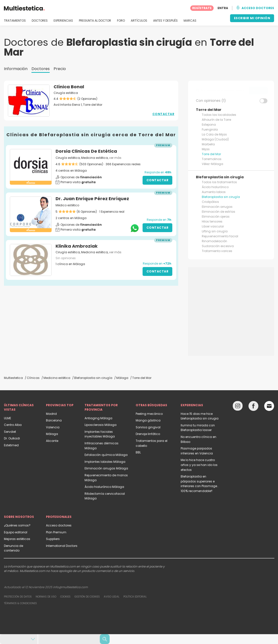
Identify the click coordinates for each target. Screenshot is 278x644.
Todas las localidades (219, 115)
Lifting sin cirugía (215, 231)
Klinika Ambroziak (77, 246)
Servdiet (10, 432)
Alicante (52, 441)
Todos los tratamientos (219, 182)
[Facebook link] (253, 407)
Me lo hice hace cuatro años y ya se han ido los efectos (199, 465)
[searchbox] (221, 90)
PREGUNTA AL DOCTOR (95, 21)
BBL (138, 452)
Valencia (53, 427)
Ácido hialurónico (215, 187)
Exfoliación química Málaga (106, 455)
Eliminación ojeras (216, 217)
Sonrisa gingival (148, 427)
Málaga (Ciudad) (215, 139)
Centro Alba (13, 425)
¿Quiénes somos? (17, 525)
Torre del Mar (211, 154)
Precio (60, 69)
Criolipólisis (210, 202)
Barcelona (54, 420)
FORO (121, 21)
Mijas (206, 149)
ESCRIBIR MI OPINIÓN (252, 18)
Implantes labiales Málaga (105, 462)
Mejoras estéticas (17, 539)
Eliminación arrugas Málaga (106, 468)
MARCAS (190, 21)
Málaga (52, 434)
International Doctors (62, 546)
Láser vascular (213, 226)
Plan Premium (56, 532)
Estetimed (11, 445)
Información (16, 69)
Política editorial (135, 597)
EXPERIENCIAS (63, 21)
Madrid (51, 414)
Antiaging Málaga (98, 418)
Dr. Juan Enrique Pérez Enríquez (92, 199)
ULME (7, 418)
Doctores (41, 69)
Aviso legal (112, 597)
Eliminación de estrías (219, 212)
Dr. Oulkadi (12, 438)
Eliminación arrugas (217, 207)
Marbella (208, 144)
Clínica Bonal (69, 87)
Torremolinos (212, 159)
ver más (115, 158)
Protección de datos (18, 597)
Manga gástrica (148, 420)
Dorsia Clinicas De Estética (86, 151)
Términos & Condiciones (20, 603)
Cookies (65, 597)
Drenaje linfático (148, 434)
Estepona (209, 125)
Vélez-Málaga (212, 164)
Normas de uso (46, 597)
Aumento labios (214, 192)
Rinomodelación (214, 241)
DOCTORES (40, 21)
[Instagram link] (238, 407)
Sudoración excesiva (218, 246)
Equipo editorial (16, 532)
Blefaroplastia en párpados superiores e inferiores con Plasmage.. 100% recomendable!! (200, 484)
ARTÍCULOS (139, 21)
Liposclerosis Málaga (101, 425)
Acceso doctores (59, 525)
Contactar (163, 114)
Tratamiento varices (217, 251)
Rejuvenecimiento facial (220, 236)
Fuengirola (210, 129)
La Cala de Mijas (214, 134)
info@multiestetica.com (70, 587)
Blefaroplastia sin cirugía (221, 197)
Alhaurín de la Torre (216, 120)
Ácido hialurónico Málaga (104, 487)
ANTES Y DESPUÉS (165, 21)
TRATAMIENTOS (15, 21)
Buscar (259, 90)
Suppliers (53, 539)
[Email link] (269, 406)
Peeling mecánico (149, 414)
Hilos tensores (212, 221)
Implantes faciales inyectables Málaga (100, 434)
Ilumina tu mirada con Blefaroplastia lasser (198, 428)
